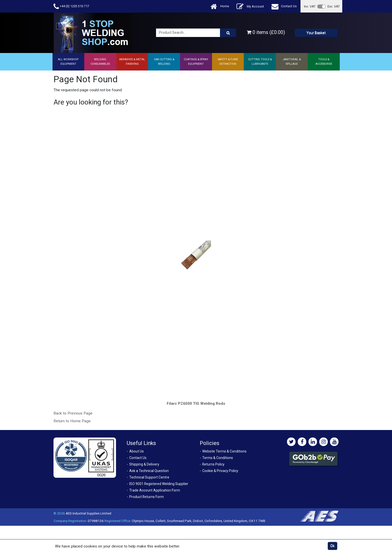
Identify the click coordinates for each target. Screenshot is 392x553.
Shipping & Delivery (144, 464)
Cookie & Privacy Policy (220, 471)
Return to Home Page (72, 421)
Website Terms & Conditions (224, 451)
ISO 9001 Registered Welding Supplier (159, 484)
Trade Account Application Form (155, 490)
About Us (136, 451)
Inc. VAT (310, 6)
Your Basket (316, 33)
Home (220, 6)
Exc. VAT (334, 6)
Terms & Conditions (218, 458)
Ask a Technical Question (149, 471)
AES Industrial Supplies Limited (88, 513)
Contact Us (284, 6)
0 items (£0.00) (266, 32)
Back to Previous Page (73, 413)
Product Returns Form (146, 497)
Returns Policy (213, 464)
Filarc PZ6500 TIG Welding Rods (196, 403)
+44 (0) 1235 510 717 (71, 6)
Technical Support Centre (149, 477)
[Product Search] (228, 33)
